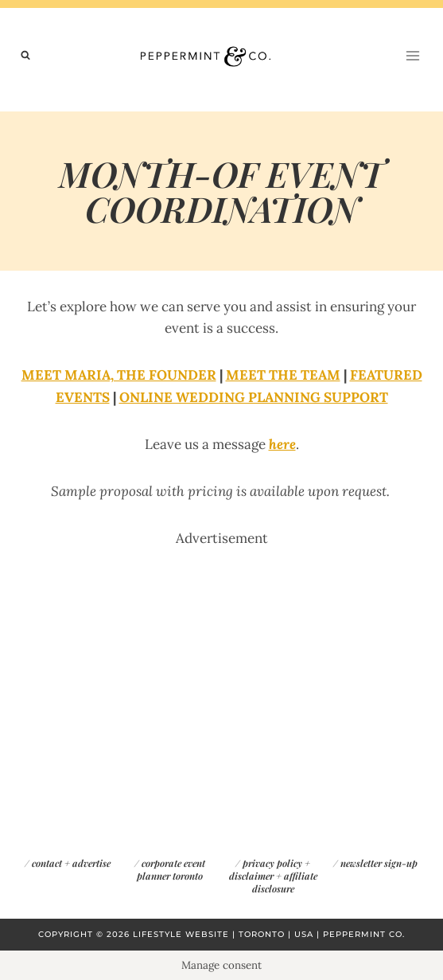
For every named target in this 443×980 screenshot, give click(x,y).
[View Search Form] (25, 56)
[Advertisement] (221, 661)
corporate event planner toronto (171, 869)
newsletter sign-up (379, 863)
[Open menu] (412, 55)
